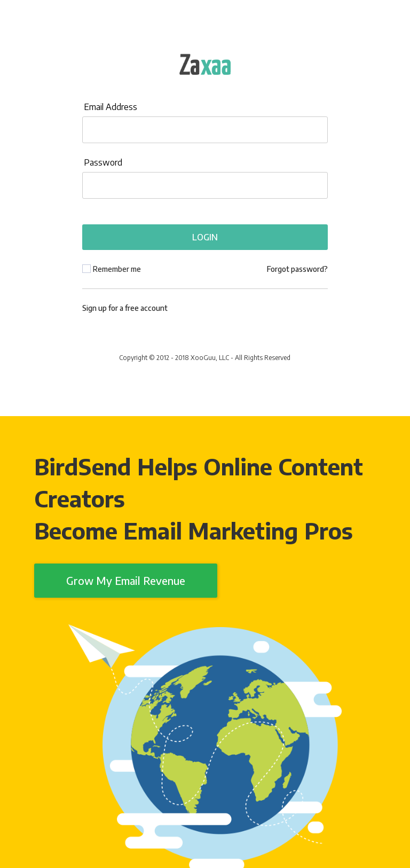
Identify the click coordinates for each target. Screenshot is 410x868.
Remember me (117, 269)
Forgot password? (297, 269)
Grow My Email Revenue (126, 580)
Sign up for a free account (125, 308)
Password (103, 162)
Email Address (111, 107)
